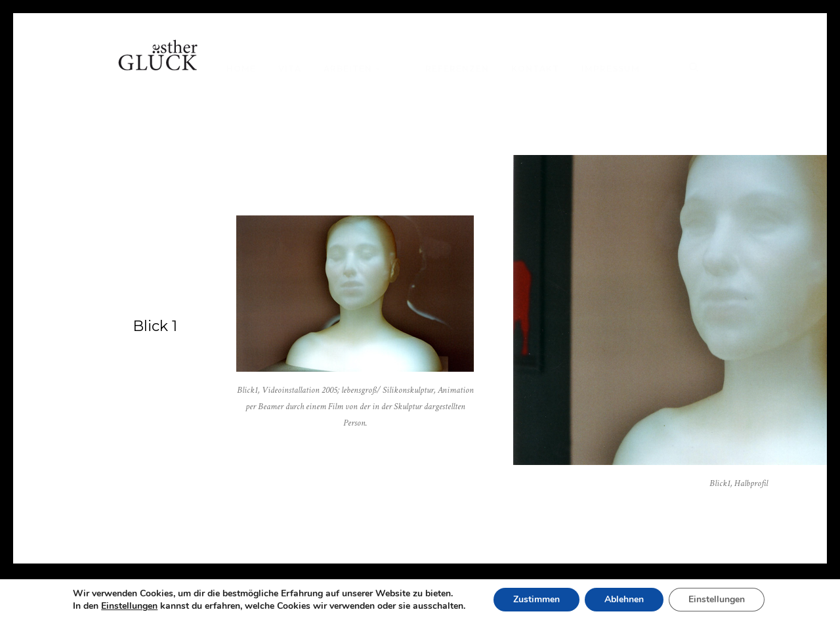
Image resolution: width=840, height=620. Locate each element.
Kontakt (535, 69)
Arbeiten (348, 69)
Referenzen (457, 69)
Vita (290, 69)
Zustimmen (536, 599)
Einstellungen (129, 606)
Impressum (611, 69)
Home (241, 69)
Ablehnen (624, 599)
